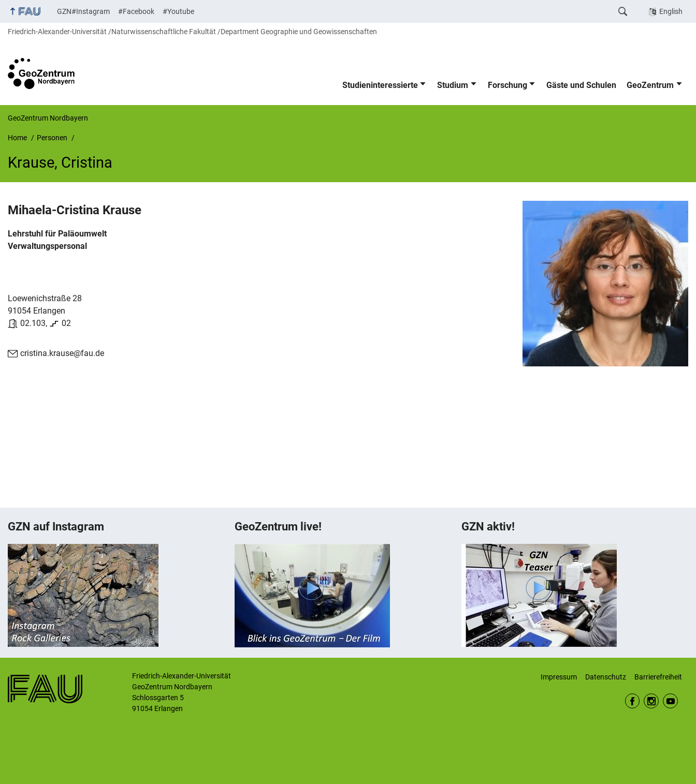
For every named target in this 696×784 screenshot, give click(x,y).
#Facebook (136, 11)
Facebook (633, 701)
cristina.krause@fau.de (62, 353)
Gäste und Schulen (581, 85)
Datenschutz (606, 677)
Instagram (651, 701)
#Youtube (178, 11)
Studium (453, 85)
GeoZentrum (650, 85)
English (671, 11)
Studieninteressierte (380, 85)
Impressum (559, 677)
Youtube (670, 701)
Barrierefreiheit (658, 677)
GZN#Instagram (83, 11)
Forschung (508, 85)
